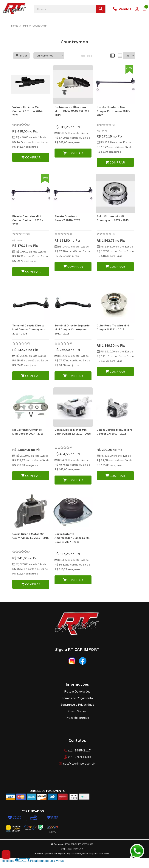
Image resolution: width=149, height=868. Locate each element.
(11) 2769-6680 (77, 757)
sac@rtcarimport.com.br (77, 763)
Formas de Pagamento (77, 698)
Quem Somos (77, 711)
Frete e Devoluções (77, 691)
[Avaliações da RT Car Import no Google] (52, 829)
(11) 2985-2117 (77, 750)
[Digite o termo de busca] (65, 9)
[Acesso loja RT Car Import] (137, 9)
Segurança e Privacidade (77, 705)
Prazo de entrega (77, 718)
